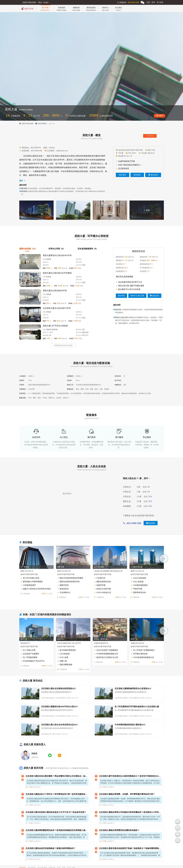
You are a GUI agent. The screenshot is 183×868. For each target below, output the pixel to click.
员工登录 (160, 2)
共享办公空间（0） (57, 249)
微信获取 (151, 523)
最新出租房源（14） (28, 249)
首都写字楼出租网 (26, 124)
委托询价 (121, 296)
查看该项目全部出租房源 (63, 345)
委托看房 (137, 175)
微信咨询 (153, 175)
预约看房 (160, 116)
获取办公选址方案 (137, 296)
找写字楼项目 (41, 124)
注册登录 (151, 2)
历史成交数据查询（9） (88, 249)
